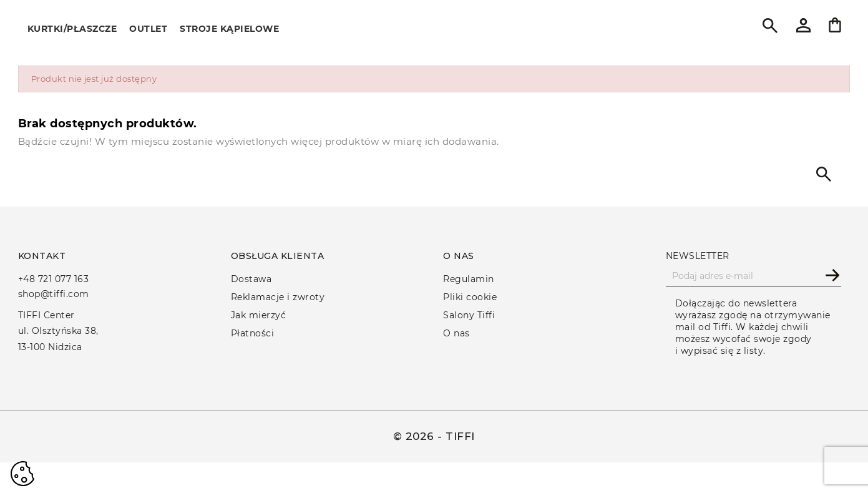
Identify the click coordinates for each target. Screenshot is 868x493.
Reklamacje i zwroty (278, 297)
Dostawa (251, 279)
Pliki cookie (470, 297)
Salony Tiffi (469, 315)
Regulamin (469, 279)
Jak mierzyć (259, 315)
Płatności (253, 333)
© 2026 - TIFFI (434, 436)
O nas (456, 333)
